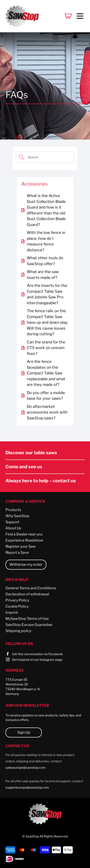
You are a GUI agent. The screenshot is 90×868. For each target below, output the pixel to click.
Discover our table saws (31, 453)
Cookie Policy (17, 606)
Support (12, 522)
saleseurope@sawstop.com (25, 767)
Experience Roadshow (24, 540)
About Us (13, 528)
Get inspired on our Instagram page (37, 660)
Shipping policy (18, 631)
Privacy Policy (17, 600)
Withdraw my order (26, 565)
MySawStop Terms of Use (27, 619)
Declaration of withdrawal (27, 594)
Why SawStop (17, 516)
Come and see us (24, 467)
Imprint (12, 612)
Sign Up (24, 732)
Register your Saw (21, 546)
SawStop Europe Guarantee (29, 625)
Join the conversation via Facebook (37, 654)
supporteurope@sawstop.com (27, 787)
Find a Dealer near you (24, 534)
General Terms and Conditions (31, 588)
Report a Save (17, 553)
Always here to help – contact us (41, 481)
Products (13, 510)
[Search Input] (48, 157)
